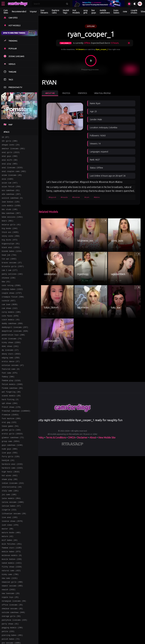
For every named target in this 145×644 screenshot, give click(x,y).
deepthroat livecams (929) (15, 354)
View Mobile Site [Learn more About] (107, 438)
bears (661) (8, 231)
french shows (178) (11, 439)
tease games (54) (10, 460)
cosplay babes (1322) (12, 307)
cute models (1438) (11, 214)
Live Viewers (44, 12)
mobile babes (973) (11, 600)
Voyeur (33, 12)
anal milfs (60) (10, 163)
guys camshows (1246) (12, 481)
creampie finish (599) (13, 316)
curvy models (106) (11, 333)
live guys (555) (10, 490)
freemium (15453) (10, 447)
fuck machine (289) (11, 451)
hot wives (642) (10, 515)
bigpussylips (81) (11, 256)
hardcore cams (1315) (12, 506)
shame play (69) (10, 519)
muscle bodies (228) (12, 608)
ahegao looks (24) (11, 146)
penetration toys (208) (13, 358)
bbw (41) (6, 299)
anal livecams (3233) (12, 171)
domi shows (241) (10, 371)
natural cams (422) (11, 621)
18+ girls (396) (10, 142)
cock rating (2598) (11, 303)
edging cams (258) (11, 383)
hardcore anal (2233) (12, 502)
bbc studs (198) (10, 218)
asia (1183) (8, 184)
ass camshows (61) (11, 197)
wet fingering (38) (11, 422)
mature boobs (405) (11, 579)
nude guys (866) (10, 485)
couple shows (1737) (12, 311)
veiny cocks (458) (11, 248)
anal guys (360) (10, 159)
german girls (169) (11, 464)
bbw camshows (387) (11, 222)
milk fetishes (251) (12, 591)
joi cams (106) (9, 536)
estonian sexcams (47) (13, 392)
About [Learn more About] (93, 438)
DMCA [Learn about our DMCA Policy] (71, 438)
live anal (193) (10, 562)
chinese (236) (9, 294)
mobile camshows (105, 12)
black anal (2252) (11, 261)
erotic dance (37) (11, 388)
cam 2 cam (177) (10, 286)
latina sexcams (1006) (13, 545)
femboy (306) (8, 405)
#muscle (64, 197)
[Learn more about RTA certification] (66, 445)
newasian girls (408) (12, 634)
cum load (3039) (10, 324)
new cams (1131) (10, 629)
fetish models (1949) (12, 413)
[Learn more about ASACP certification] (77, 445)
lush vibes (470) (10, 570)
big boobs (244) (10, 239)
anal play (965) (10, 167)
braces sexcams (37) (12, 277)
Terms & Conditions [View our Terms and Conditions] (56, 438)
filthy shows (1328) (12, 617)
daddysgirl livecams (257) (15, 350)
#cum (87, 197)
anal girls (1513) (11, 154)
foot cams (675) (10, 400)
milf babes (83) (10, 587)
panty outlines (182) (12, 290)
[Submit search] (67, 4)
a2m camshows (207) (11, 201)
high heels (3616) (11, 511)
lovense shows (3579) (12, 566)
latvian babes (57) (11, 549)
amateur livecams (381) (13, 150)
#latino (97, 197)
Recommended (19, 12)
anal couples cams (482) (14, 176)
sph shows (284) (10, 434)
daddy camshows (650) (12, 345)
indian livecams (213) (13, 523)
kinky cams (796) (10, 625)
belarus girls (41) (11, 235)
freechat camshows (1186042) (16, 443)
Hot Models (76, 12)
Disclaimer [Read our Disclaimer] (82, 438)
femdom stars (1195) (12, 596)
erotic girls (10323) (12, 468)
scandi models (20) (11, 426)
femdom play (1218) (11, 409)
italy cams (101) (10, 532)
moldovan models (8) (12, 604)
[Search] (49, 4)
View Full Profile (102, 93)
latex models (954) (11, 540)
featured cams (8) (11, 396)
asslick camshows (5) (12, 205)
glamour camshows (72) (13, 473)
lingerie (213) (9, 553)
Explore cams (56, 12)
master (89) (8, 574)
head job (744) (9, 269)
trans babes (116, 12)
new (125, 12)
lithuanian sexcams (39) (14, 557)
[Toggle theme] (135, 4)
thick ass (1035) (10, 244)
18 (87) (5, 138)
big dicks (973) (10, 252)
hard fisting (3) (10, 430)
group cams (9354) (11, 477)
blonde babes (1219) (12, 265)
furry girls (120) (11, 494)
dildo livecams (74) (12, 362)
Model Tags (66, 12)
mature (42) (8, 583)
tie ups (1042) (9, 273)
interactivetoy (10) (12, 528)
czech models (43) (11, 341)
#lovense (76, 197)
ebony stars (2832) (11, 379)
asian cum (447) (10, 188)
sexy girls (86, 12)
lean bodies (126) (11, 210)
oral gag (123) (9, 456)
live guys (94, 12)
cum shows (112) (10, 328)
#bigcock (52, 197)
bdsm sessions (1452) (12, 227)
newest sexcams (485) (12, 638)
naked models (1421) (12, 612)
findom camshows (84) (12, 417)
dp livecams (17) (10, 375)
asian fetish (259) (11, 193)
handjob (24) (8, 498)
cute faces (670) (10, 337)
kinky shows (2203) (11, 367)
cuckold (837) (9, 320)
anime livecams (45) (12, 180)
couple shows (134, 12)
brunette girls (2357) (13, 282)
